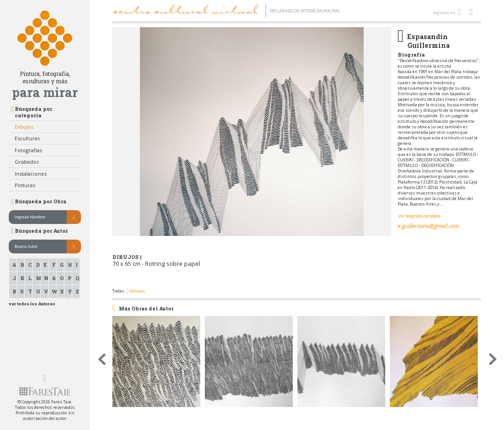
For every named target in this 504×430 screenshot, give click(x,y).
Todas (118, 291)
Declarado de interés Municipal (305, 11)
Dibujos (24, 127)
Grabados (27, 162)
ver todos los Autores (32, 304)
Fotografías (28, 150)
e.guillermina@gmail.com (428, 226)
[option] (252, 158)
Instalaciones (31, 174)
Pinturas (25, 185)
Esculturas (27, 138)
